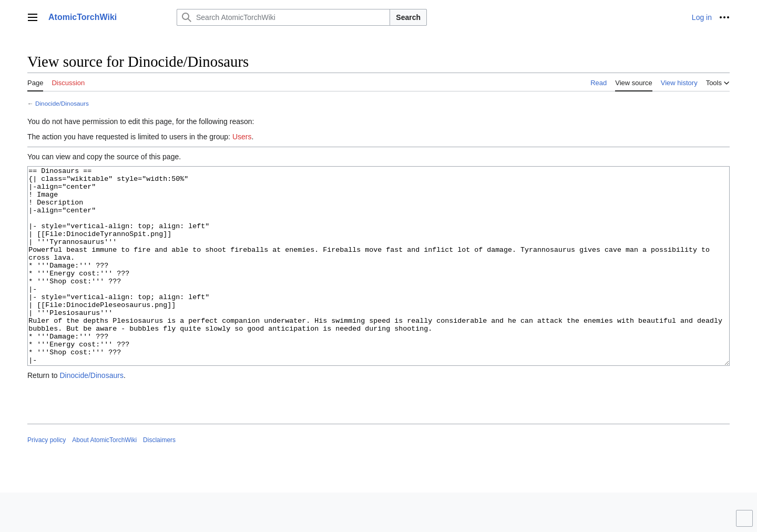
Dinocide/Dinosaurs (62, 103)
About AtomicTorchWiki (104, 479)
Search (408, 17)
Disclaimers (159, 479)
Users (242, 137)
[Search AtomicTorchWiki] (283, 17)
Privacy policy (47, 479)
